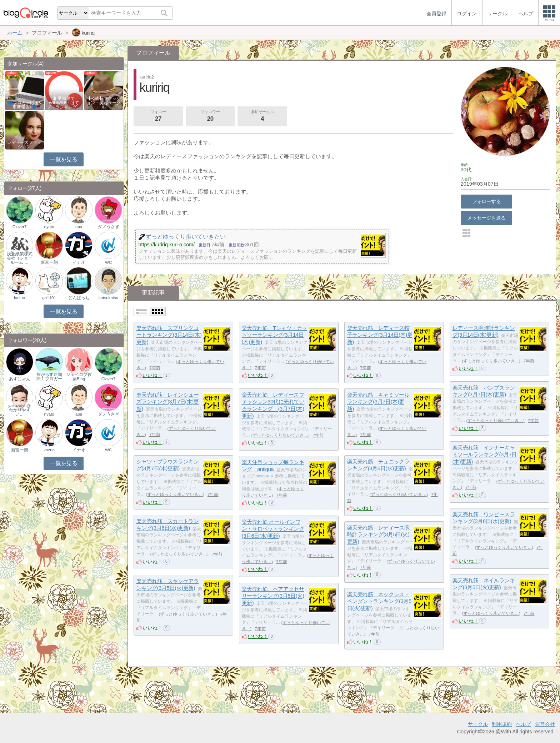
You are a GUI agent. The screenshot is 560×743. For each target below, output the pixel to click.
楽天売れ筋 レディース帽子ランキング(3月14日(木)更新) (380, 335)
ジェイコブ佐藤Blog (79, 377)
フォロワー (210, 116)
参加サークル (262, 116)
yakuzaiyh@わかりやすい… (19, 410)
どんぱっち (79, 298)
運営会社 (545, 724)
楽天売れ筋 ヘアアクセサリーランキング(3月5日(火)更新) (273, 596)
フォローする (487, 201)
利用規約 (502, 724)
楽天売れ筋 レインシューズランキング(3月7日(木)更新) (168, 402)
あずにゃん (20, 379)
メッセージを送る (486, 218)
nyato (49, 227)
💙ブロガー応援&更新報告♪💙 (25, 105)
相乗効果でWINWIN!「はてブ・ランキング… (64, 103)
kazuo (19, 298)
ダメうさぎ (109, 227)
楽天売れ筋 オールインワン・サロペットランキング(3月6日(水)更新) (273, 529)
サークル (478, 724)
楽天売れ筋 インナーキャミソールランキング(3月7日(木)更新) (485, 455)
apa (79, 227)
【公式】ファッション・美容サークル (104, 103)
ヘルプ (523, 724)
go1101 (49, 298)
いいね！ (152, 375)
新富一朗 (49, 262)
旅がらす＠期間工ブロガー (49, 377)
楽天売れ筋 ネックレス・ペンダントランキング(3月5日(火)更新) (379, 601)
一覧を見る (63, 159)
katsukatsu (108, 298)
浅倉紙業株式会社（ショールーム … (20, 258)
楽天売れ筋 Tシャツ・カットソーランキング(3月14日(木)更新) (274, 335)
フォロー (158, 116)
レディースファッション (24, 145)
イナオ (79, 262)
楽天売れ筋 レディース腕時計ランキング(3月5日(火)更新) (378, 534)
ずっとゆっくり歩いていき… (491, 361)
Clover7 (20, 227)
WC (108, 262)
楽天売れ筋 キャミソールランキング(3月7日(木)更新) (378, 402)
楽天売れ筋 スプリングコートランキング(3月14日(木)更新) (169, 335)
